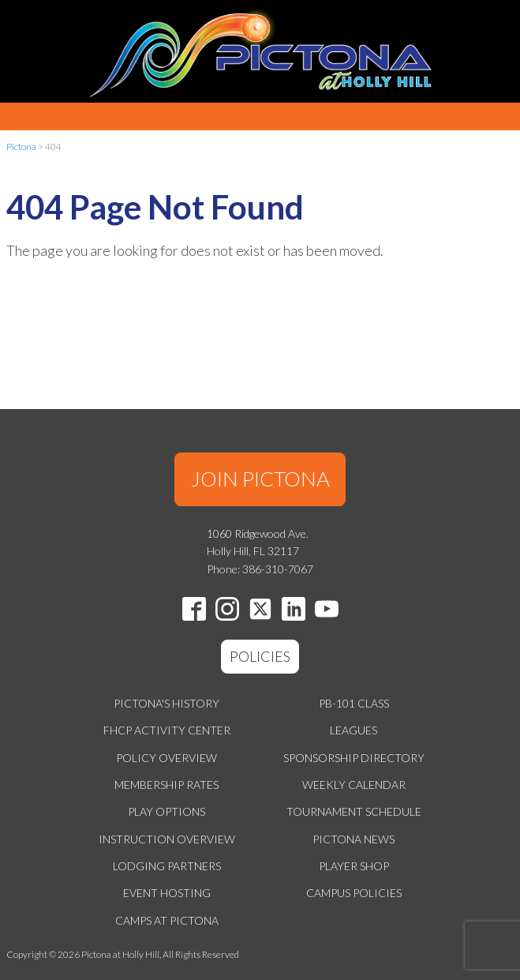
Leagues (354, 730)
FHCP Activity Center (167, 730)
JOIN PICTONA (260, 479)
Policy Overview (166, 758)
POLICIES (260, 656)
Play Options (166, 811)
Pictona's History (166, 703)
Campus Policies (354, 893)
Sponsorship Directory (354, 758)
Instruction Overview (167, 839)
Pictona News (354, 839)
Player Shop (354, 866)
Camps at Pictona (167, 920)
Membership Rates (166, 785)
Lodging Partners (167, 866)
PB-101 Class (354, 703)
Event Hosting (167, 893)
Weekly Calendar (354, 785)
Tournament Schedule (354, 811)
